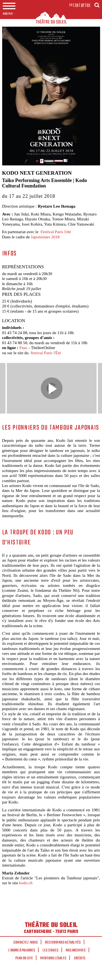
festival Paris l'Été (46, 353)
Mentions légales (53, 958)
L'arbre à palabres (22, 950)
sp (83, 5)
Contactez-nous (26, 942)
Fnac (24, 348)
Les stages (51, 950)
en (77, 5)
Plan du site (24, 958)
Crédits (80, 958)
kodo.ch (26, 883)
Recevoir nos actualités (63, 942)
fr (71, 5)
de (88, 5)
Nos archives (76, 950)
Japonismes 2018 (45, 237)
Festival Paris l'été (56, 232)
